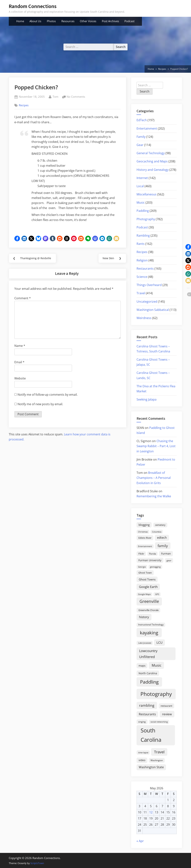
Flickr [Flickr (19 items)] (141, 554)
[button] (17, 238)
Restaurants (145, 269)
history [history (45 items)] (144, 617)
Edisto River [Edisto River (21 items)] (145, 538)
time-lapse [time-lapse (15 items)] (143, 752)
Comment (23, 299)
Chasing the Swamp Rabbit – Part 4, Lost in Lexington (156, 446)
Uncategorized (147, 302)
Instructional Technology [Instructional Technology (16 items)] (151, 624)
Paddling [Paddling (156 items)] (149, 682)
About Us (35, 21)
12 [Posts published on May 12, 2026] (151, 812)
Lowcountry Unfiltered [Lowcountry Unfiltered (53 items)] (148, 654)
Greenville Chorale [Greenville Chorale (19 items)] (148, 610)
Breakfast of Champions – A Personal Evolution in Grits (154, 478)
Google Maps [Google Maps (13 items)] (144, 594)
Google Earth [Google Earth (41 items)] (148, 587)
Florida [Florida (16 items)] (153, 554)
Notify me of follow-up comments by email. (48, 395)
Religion (142, 260)
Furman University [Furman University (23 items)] (150, 560)
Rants (141, 244)
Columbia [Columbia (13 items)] (157, 532)
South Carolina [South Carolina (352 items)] (151, 735)
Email (19, 362)
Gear (140, 145)
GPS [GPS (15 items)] (157, 594)
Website (20, 379)
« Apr (140, 841)
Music (141, 203)
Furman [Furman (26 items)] (166, 554)
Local (140, 186)
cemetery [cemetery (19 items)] (160, 525)
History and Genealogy (153, 170)
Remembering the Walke (154, 496)
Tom (55, 96)
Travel (141, 293)
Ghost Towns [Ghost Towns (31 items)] (147, 579)
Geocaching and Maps (152, 161)
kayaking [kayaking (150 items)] (149, 633)
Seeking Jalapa (147, 399)
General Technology (151, 153)
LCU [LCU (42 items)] (159, 642)
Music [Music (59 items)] (156, 665)
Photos (51, 21)
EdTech (142, 120)
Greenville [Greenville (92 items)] (149, 601)
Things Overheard (149, 285)
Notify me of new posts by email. (40, 405)
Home (20, 21)
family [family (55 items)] (163, 546)
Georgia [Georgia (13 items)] (142, 567)
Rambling (143, 236)
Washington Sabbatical (153, 310)
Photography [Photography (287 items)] (156, 694)
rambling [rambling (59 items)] (147, 705)
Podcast (129, 21)
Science (142, 277)
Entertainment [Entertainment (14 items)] (145, 546)
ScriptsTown (37, 863)
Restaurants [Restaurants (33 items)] (147, 714)
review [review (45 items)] (167, 714)
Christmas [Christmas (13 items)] (143, 532)
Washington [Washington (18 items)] (157, 760)
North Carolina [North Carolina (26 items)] (148, 673)
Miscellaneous (147, 194)
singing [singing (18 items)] (142, 722)
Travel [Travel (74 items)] (159, 752)
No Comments (76, 97)
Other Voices (88, 21)
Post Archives (110, 21)
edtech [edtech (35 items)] (162, 538)
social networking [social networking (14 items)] (159, 722)
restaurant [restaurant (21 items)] (166, 706)
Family (141, 137)
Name (20, 346)
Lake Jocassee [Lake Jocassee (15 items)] (145, 643)
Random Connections (33, 6)
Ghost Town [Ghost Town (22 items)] (145, 573)
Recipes (24, 105)
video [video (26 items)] (142, 760)
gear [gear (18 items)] (169, 560)
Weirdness (144, 318)
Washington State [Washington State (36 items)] (151, 767)
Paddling (143, 211)
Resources (68, 21)
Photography (146, 219)
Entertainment (147, 128)
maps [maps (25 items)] (142, 666)
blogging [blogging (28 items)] (144, 525)
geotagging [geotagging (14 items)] (155, 567)
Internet (142, 178)
